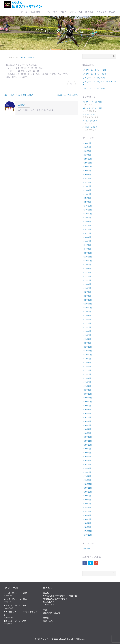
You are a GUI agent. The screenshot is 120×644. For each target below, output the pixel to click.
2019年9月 (87, 449)
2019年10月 (87, 445)
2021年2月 (87, 386)
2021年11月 (87, 351)
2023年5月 (87, 280)
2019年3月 (87, 472)
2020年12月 (87, 394)
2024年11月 (87, 210)
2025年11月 (87, 163)
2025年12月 (87, 159)
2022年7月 (87, 319)
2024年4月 (87, 237)
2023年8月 (87, 269)
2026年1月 (87, 155)
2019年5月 (87, 464)
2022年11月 (87, 304)
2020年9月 (87, 406)
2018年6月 (87, 507)
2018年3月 (87, 519)
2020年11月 (87, 398)
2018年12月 (87, 484)
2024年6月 (87, 229)
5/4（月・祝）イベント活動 (94, 70)
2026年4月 (87, 147)
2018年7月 (87, 504)
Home (48, 37)
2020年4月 (87, 421)
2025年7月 (87, 178)
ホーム (24, 12)
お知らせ (31, 57)
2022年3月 (87, 335)
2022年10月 (87, 308)
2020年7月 (87, 413)
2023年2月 (87, 292)
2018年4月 (87, 515)
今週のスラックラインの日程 (92, 102)
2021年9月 (87, 359)
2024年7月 (87, 225)
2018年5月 (87, 511)
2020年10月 (87, 402)
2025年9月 (87, 171)
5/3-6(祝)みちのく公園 (90, 121)
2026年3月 (87, 151)
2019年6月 (87, 460)
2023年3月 (87, 288)
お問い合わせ (77, 12)
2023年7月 (87, 272)
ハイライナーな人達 (106, 12)
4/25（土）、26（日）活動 (94, 78)
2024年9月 (87, 218)
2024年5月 (87, 233)
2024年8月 (87, 222)
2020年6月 (87, 417)
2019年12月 (87, 437)
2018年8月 (87, 500)
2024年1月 (87, 249)
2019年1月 (87, 480)
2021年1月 (87, 390)
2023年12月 (87, 253)
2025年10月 (87, 167)
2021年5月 (87, 374)
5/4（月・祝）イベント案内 (94, 74)
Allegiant (62, 639)
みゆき (23, 57)
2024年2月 (87, 245)
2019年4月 (87, 468)
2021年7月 (87, 366)
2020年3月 (87, 425)
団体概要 (90, 12)
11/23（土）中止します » (68, 95)
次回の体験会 (36, 12)
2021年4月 (87, 378)
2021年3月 (87, 382)
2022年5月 (87, 327)
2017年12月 (87, 531)
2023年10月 (87, 261)
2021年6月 (87, 370)
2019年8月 (87, 453)
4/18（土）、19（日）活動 (94, 88)
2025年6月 (87, 182)
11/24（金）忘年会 (89, 114)
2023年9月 (87, 265)
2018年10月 (87, 492)
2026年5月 (87, 143)
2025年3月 (87, 194)
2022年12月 (87, 300)
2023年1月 (87, 296)
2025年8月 (87, 175)
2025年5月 (87, 186)
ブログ (63, 12)
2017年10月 (87, 535)
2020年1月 (87, 433)
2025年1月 (87, 202)
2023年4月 (87, 284)
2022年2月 (87, 339)
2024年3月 (87, 241)
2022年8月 (87, 316)
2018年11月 (87, 488)
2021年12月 (87, 347)
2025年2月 (87, 198)
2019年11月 (87, 441)
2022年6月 (87, 323)
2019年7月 (87, 457)
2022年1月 (87, 343)
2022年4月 (87, 331)
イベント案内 (51, 12)
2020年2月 (87, 429)
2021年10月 (87, 355)
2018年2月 (87, 523)
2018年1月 (87, 527)
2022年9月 (87, 312)
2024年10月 (87, 214)
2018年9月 (87, 496)
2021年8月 (87, 363)
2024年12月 (87, 206)
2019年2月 (87, 476)
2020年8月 (87, 410)
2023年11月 (87, 257)
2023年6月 (87, 276)
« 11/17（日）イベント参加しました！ (20, 95)
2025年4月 (87, 190)
